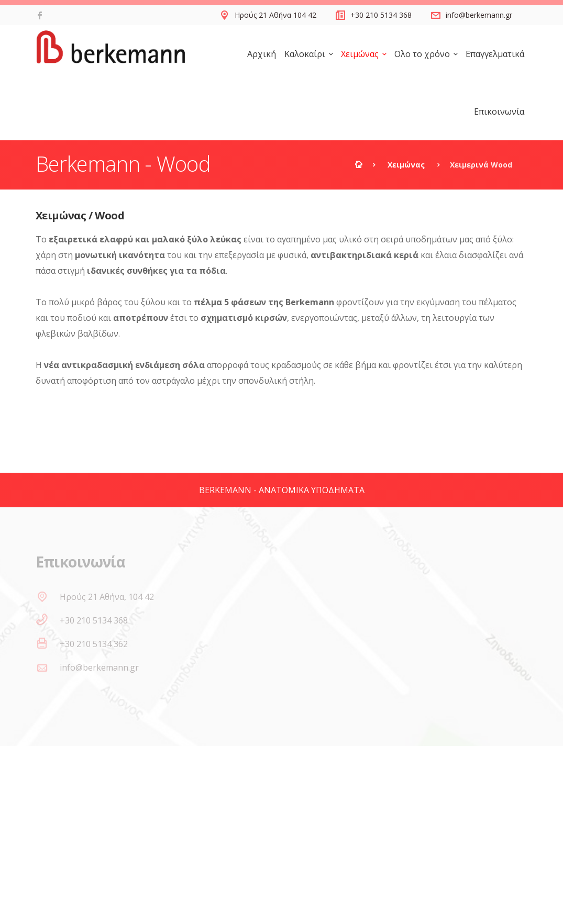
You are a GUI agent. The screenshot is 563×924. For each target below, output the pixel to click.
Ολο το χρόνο (422, 54)
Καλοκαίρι (305, 54)
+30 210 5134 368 (381, 15)
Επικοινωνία (499, 112)
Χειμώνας (360, 54)
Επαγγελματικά (495, 54)
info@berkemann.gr (479, 15)
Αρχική (262, 54)
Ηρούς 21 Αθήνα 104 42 (275, 15)
